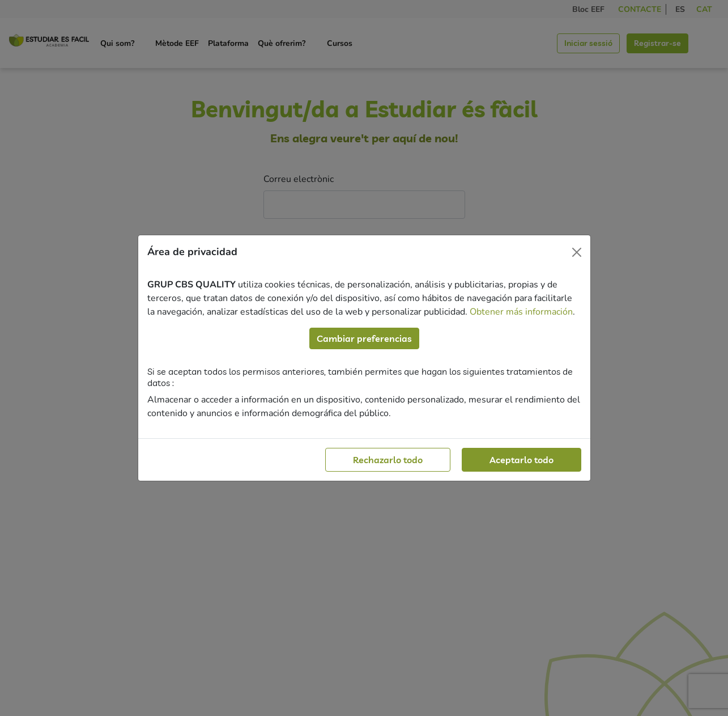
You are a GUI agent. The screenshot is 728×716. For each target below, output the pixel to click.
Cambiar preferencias (364, 338)
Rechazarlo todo (388, 460)
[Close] (577, 252)
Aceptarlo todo (521, 460)
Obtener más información (521, 312)
